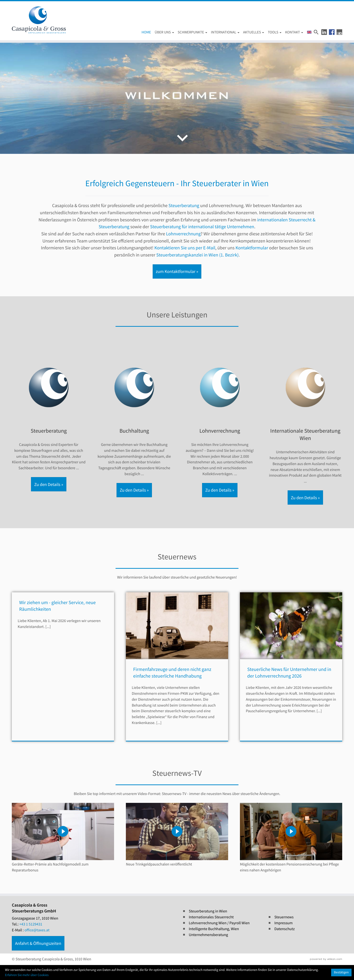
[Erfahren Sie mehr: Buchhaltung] (134, 426)
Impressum (283, 923)
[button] (324, 32)
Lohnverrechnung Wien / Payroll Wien (219, 923)
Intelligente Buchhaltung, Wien (214, 929)
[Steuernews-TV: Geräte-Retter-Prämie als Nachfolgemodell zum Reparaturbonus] (63, 838)
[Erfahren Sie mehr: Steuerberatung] (49, 423)
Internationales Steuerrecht (211, 917)
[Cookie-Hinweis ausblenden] (341, 972)
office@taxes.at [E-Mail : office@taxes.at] (37, 930)
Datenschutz (285, 929)
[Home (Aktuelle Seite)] (145, 33)
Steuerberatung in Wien (208, 911)
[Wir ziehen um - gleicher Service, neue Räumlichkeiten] (63, 676)
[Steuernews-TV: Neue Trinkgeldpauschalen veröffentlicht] (177, 835)
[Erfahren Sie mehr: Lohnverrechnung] (220, 426)
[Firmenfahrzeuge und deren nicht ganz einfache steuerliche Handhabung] (177, 676)
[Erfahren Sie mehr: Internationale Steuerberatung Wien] (305, 430)
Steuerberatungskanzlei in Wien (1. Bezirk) (198, 255)
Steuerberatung (184, 206)
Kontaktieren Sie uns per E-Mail (185, 248)
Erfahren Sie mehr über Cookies (27, 975)
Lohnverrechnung (183, 234)
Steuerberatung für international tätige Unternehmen (202, 227)
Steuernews (284, 917)
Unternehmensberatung (208, 935)
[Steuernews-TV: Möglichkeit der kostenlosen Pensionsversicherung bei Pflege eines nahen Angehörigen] (291, 838)
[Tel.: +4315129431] (31, 924)
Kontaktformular (252, 248)
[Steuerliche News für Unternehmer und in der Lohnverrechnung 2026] (291, 676)
